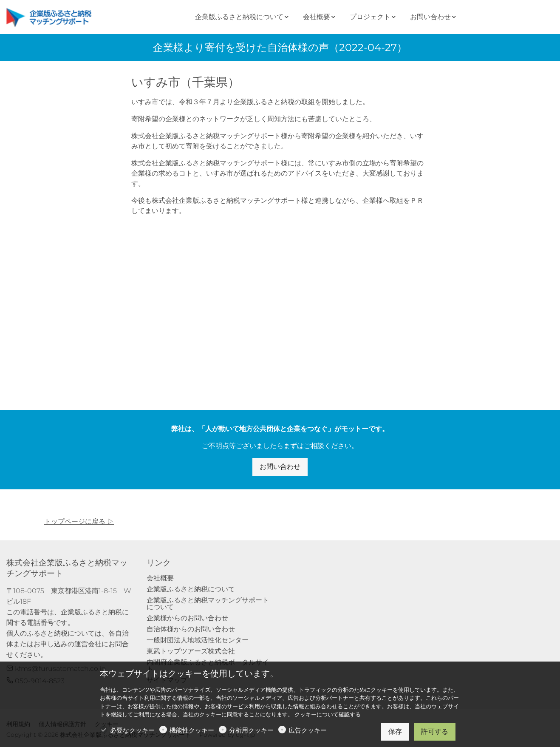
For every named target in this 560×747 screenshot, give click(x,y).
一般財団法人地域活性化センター (198, 640)
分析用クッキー (251, 730)
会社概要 (160, 578)
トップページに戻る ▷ (79, 521)
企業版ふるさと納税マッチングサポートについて (208, 604)
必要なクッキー (132, 730)
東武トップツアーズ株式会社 (191, 651)
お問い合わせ (280, 467)
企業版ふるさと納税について (191, 589)
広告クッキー (308, 730)
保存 (395, 731)
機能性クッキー (192, 730)
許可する (435, 731)
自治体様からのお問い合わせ (191, 629)
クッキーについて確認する (328, 714)
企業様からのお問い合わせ (187, 618)
